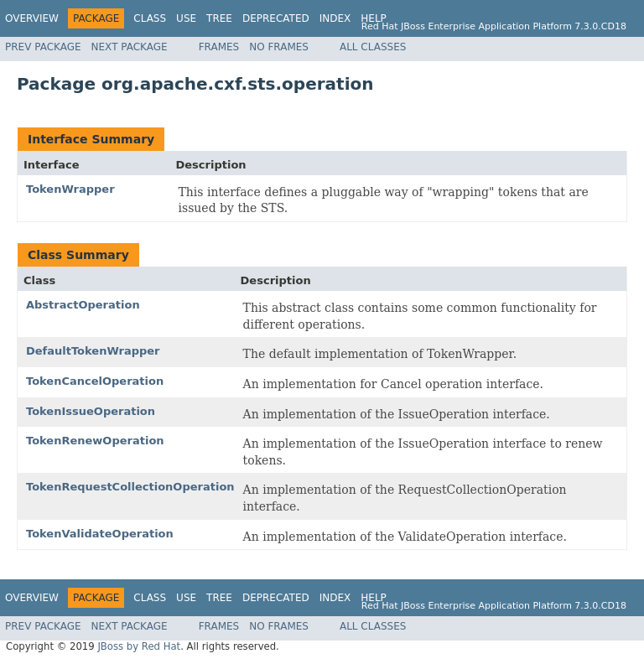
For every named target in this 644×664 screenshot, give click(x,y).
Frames (219, 47)
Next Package (130, 47)
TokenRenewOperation (95, 441)
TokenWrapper (70, 189)
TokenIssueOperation (91, 411)
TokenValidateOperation (100, 534)
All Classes (373, 47)
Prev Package (43, 47)
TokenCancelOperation (95, 381)
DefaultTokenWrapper (93, 351)
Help (374, 18)
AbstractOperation (83, 305)
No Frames (279, 47)
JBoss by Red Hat (139, 646)
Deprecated (276, 18)
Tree (219, 18)
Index (335, 18)
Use (186, 18)
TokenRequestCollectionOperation (130, 487)
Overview (32, 18)
